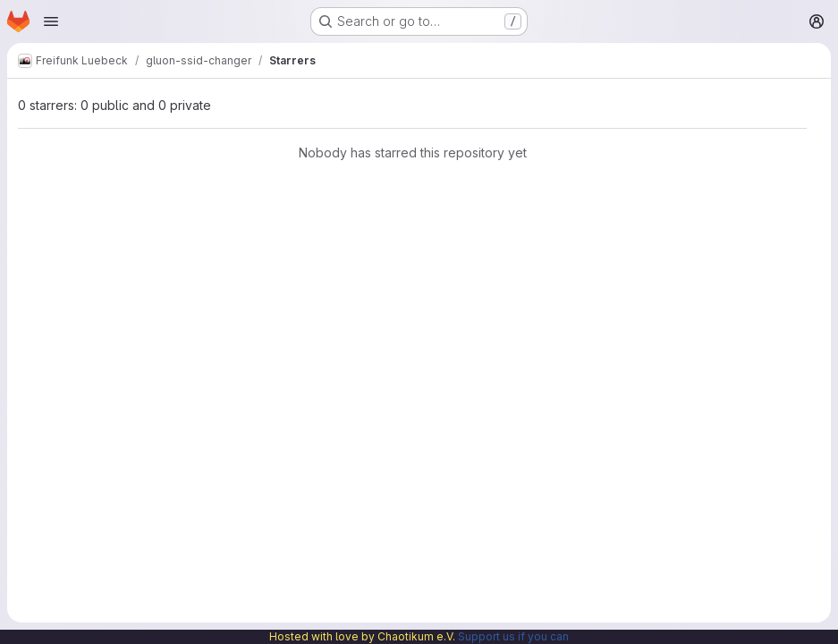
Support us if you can (513, 636)
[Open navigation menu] (51, 21)
